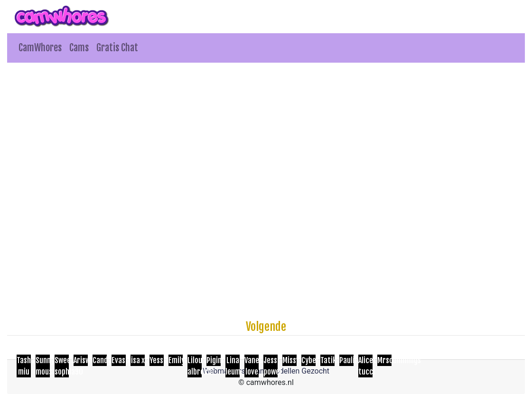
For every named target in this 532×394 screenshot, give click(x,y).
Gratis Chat (117, 48)
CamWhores (40, 48)
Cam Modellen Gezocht (290, 371)
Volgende (266, 327)
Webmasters (224, 371)
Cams (79, 48)
